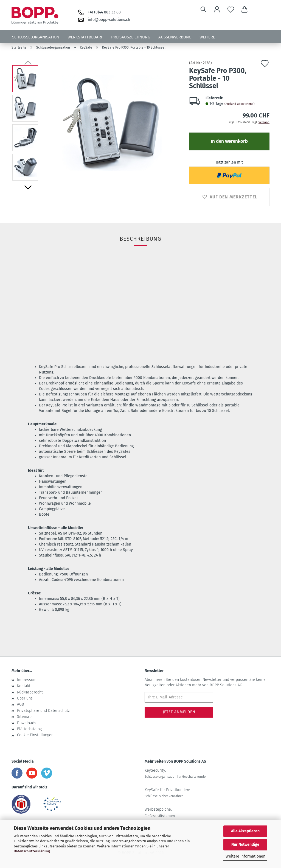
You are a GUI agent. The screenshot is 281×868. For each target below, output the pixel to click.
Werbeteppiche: (160, 812)
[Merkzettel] (231, 10)
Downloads (27, 723)
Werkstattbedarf (85, 37)
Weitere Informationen (245, 856)
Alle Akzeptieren (245, 831)
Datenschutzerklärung (32, 851)
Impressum (27, 680)
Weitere (207, 37)
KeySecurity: (176, 773)
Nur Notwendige (245, 845)
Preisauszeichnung (131, 37)
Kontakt (24, 686)
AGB (20, 704)
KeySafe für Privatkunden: (167, 793)
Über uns (25, 698)
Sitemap (24, 717)
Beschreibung (140, 239)
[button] (217, 10)
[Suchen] (203, 10)
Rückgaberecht (30, 692)
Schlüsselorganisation (36, 37)
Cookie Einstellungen (35, 735)
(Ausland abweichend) (240, 104)
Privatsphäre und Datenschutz (43, 711)
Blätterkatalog (29, 729)
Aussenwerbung (175, 37)
